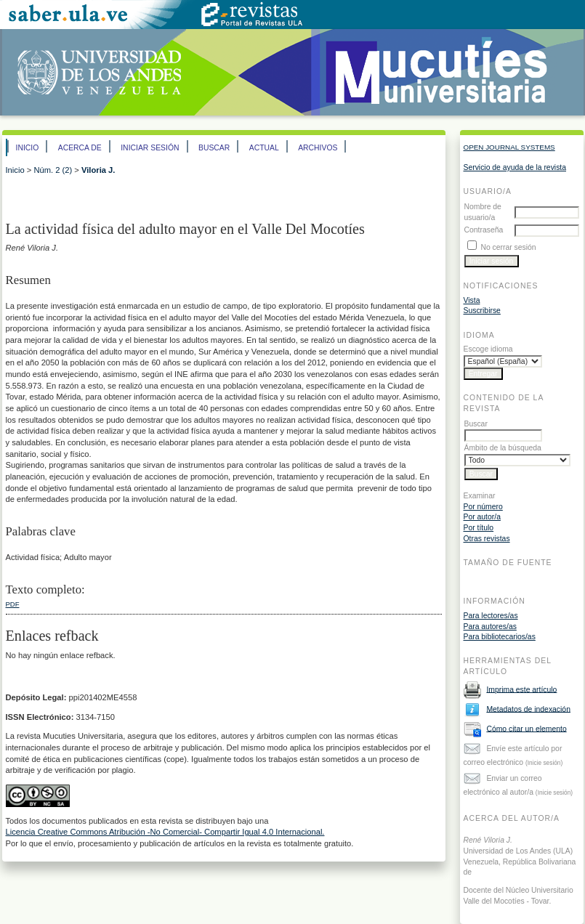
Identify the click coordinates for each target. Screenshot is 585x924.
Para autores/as (490, 627)
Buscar (214, 148)
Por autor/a (482, 517)
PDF (13, 604)
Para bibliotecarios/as (500, 637)
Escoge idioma (488, 349)
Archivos (318, 148)
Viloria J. (98, 170)
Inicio (28, 148)
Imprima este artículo (521, 689)
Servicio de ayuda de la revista (515, 167)
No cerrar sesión (508, 247)
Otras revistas (487, 539)
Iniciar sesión (150, 148)
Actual (264, 148)
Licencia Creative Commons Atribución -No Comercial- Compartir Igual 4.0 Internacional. (165, 832)
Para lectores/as (491, 616)
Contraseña (484, 230)
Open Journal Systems (509, 147)
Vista (472, 300)
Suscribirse (482, 311)
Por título (479, 528)
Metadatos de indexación (528, 709)
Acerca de (80, 148)
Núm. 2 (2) (53, 170)
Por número (483, 507)
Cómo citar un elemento (526, 728)
